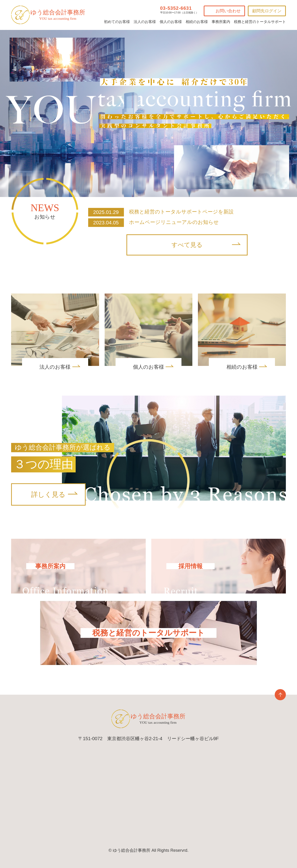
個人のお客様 (171, 22)
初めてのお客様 (117, 22)
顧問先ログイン (267, 11)
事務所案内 (221, 22)
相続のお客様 (197, 22)
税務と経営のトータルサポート (260, 22)
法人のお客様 (145, 22)
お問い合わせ (228, 11)
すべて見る (187, 245)
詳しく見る (48, 494)
